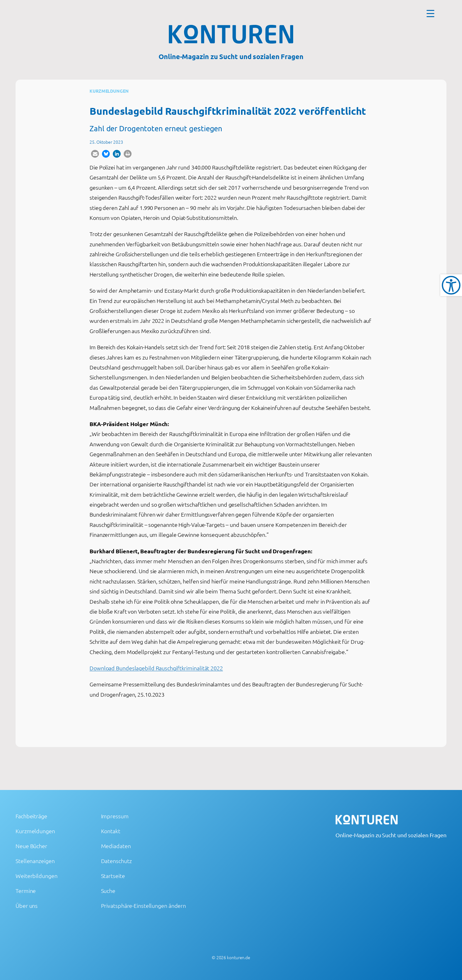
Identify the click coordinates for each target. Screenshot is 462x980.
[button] (95, 154)
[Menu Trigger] (430, 13)
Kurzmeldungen (109, 91)
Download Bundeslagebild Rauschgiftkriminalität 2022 (156, 668)
